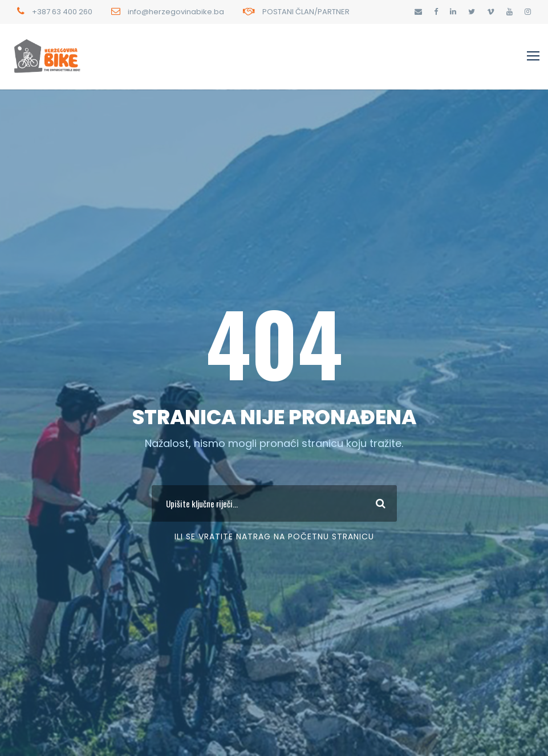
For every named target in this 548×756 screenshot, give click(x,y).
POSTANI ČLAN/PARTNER (306, 12)
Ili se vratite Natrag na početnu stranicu (274, 536)
